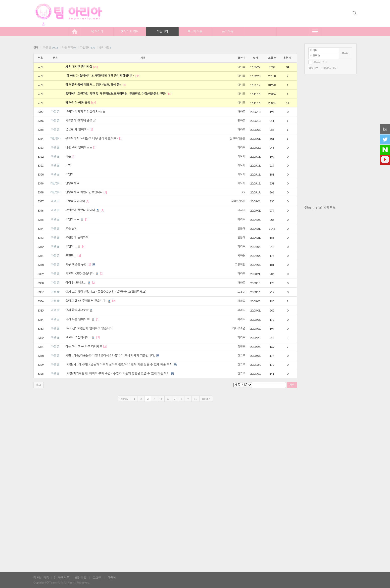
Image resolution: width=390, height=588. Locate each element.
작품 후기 (69, 48)
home (75, 31)
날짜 (255, 58)
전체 (36, 48)
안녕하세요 (72, 183)
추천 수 (287, 58)
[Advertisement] (331, 292)
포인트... (73, 246)
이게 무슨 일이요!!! (80, 319)
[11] (169, 94)
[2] (91, 129)
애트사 (241, 157)
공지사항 (105, 48)
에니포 (241, 67)
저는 (68, 156)
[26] (96, 67)
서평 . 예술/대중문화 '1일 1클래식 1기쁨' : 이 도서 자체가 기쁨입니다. (110, 356)
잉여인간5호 (238, 201)
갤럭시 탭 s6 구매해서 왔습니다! (88, 301)
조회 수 (272, 58)
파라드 (241, 112)
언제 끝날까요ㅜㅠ (79, 310)
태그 (38, 385)
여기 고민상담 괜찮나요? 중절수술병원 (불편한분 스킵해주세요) (106, 292)
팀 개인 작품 (62, 578)
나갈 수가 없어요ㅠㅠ (79, 147)
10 (195, 399)
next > (206, 399)
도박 (68, 165)
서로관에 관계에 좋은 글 (81, 121)
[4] (84, 246)
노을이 (241, 292)
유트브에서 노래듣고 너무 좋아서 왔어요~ (92, 138)
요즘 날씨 (71, 228)
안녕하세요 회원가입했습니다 (84, 192)
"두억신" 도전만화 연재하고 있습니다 (89, 328)
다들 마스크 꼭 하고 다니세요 (84, 347)
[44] (138, 76)
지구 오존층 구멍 (76, 265)
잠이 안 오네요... (78, 283)
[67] (94, 103)
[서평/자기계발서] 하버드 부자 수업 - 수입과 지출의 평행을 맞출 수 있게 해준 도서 (118, 373)
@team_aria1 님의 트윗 (320, 208)
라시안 (241, 210)
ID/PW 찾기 (330, 68)
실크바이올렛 (238, 139)
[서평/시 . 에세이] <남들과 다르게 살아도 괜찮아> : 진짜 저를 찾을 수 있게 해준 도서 (119, 364)
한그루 (241, 356)
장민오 (241, 347)
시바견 (241, 256)
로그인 (346, 53)
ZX (244, 192)
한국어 (112, 578)
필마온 (241, 121)
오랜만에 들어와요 (77, 237)
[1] (121, 138)
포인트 (70, 174)
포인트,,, (71, 256)
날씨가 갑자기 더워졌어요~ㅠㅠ (85, 112)
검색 (292, 385)
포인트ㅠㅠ (75, 219)
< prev (124, 399)
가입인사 (88, 48)
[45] (124, 85)
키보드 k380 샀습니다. (82, 273)
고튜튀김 (240, 265)
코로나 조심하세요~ (80, 337)
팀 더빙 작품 (41, 578)
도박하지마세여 (75, 201)
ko (385, 129)
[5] (98, 337)
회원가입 (314, 68)
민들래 (241, 229)
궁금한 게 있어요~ (77, 130)
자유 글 (50, 48)
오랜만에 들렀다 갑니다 (83, 210)
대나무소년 (239, 329)
